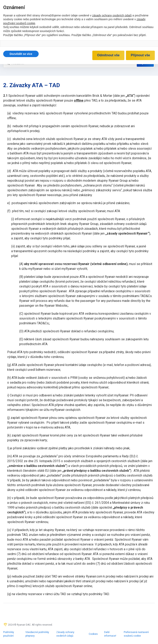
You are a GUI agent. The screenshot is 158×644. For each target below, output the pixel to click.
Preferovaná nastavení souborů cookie (136, 634)
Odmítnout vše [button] (108, 55)
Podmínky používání (9, 634)
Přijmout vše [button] (140, 55)
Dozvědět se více (21, 54)
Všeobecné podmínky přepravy (37, 634)
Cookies (93, 634)
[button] (21, 54)
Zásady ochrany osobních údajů (65, 634)
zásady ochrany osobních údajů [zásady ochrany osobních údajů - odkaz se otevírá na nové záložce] (112, 15)
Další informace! (110, 634)
